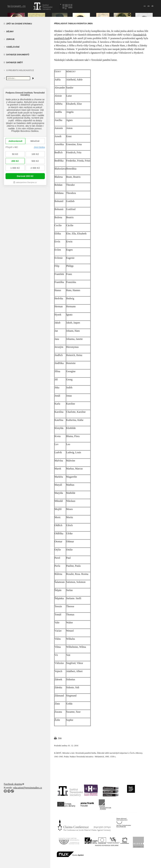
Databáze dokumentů (18, 55)
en (148, 6)
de (153, 6)
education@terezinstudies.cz (28, 788)
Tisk (58, 738)
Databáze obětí (14, 63)
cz (145, 6)
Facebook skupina (13, 784)
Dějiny (10, 31)
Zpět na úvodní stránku (19, 24)
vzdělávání (13, 47)
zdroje (10, 39)
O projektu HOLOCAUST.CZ (20, 70)
